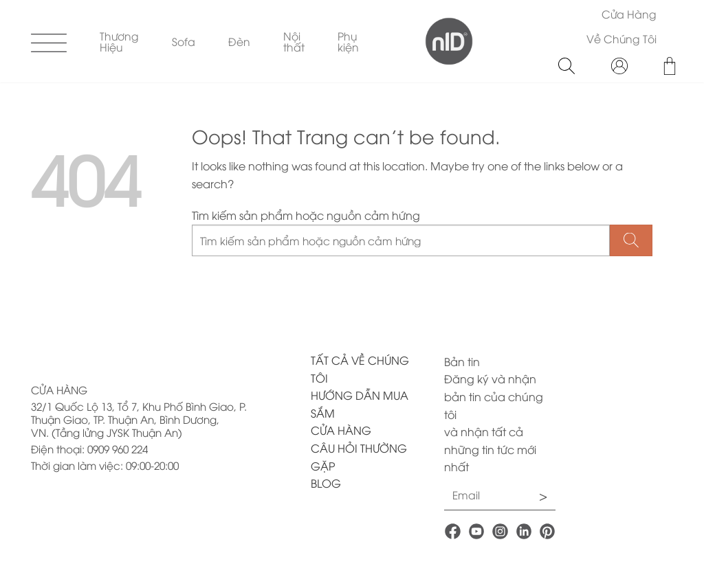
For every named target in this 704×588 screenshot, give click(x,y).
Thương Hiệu (119, 41)
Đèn (239, 41)
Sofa (184, 41)
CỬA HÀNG (341, 430)
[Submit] (631, 241)
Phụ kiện (348, 41)
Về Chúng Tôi (621, 38)
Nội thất (294, 41)
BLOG (326, 483)
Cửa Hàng (629, 13)
